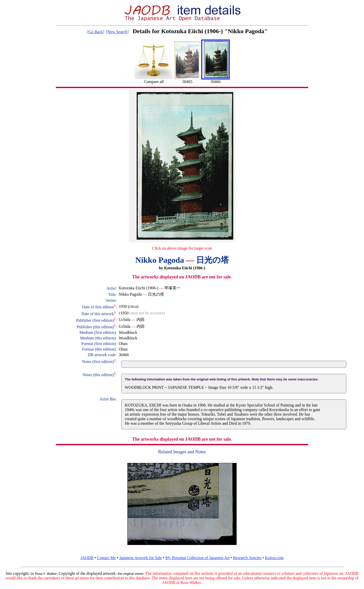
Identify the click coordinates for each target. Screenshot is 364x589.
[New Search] (117, 32)
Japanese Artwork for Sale (141, 558)
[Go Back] (96, 32)
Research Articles (247, 558)
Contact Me (106, 558)
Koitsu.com (274, 558)
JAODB (87, 558)
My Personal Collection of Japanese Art (198, 558)
